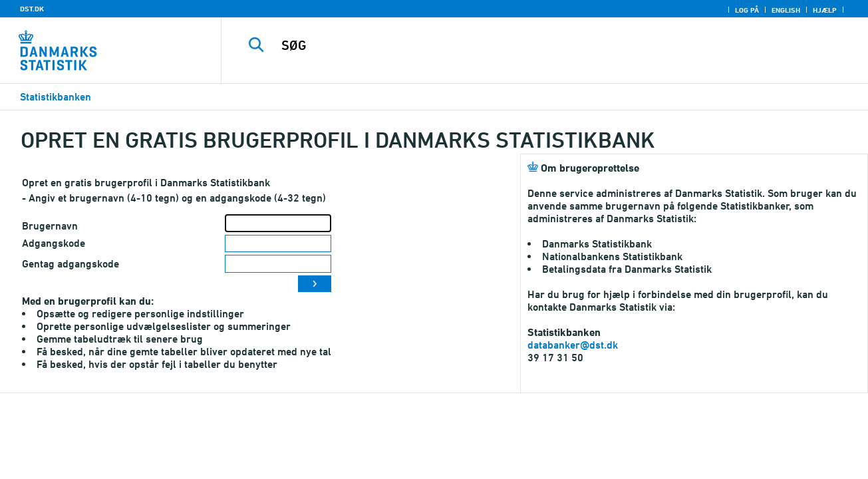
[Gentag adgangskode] (278, 264)
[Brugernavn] (278, 223)
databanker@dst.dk (573, 345)
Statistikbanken (56, 97)
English (786, 10)
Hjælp (825, 10)
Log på (747, 10)
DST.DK (32, 9)
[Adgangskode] (278, 244)
